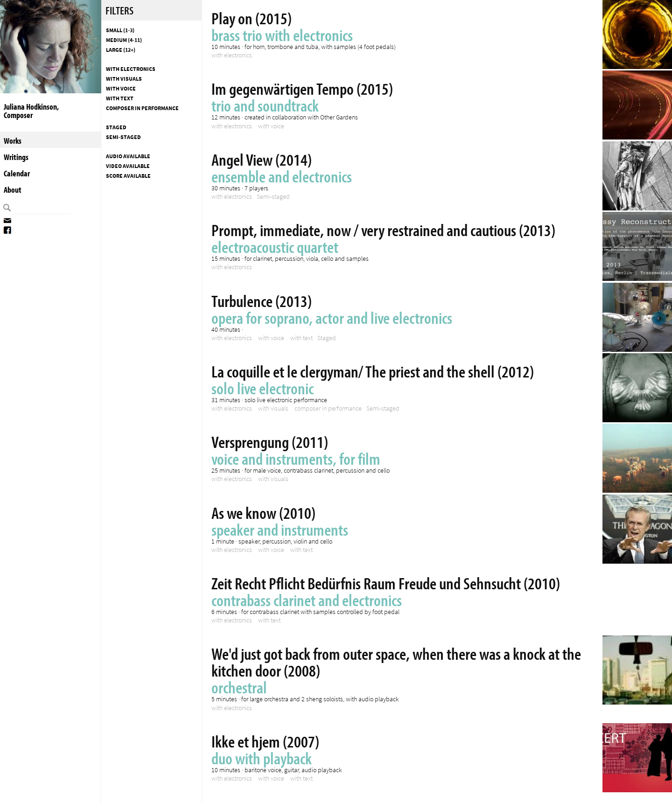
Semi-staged (123, 137)
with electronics (131, 69)
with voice (121, 89)
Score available (128, 176)
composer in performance (142, 108)
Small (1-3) (120, 30)
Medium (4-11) (124, 40)
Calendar (17, 173)
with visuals (124, 79)
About (13, 190)
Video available (128, 166)
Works (13, 141)
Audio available (128, 156)
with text (120, 98)
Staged (116, 127)
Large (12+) (121, 50)
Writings (16, 157)
